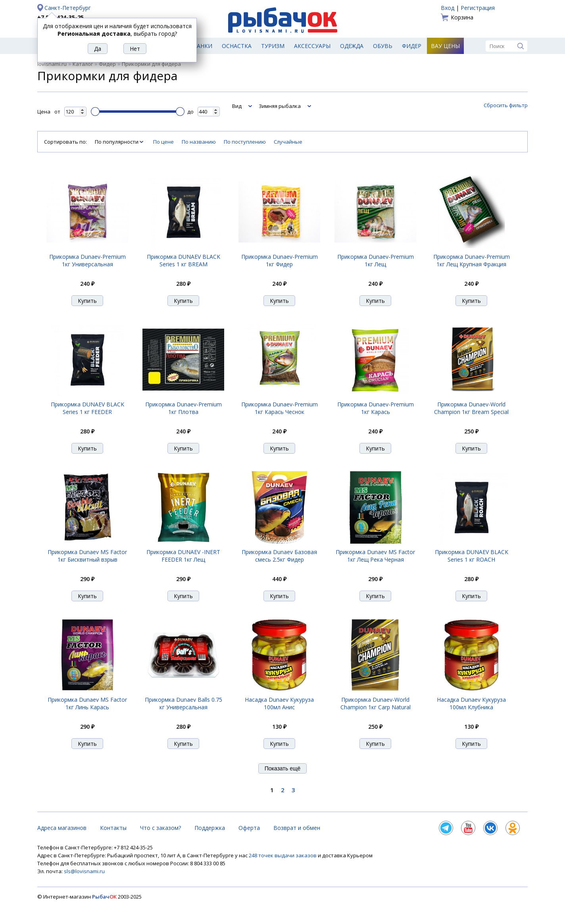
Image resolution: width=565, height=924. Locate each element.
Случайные (288, 142)
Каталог (83, 64)
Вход (448, 8)
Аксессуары (312, 46)
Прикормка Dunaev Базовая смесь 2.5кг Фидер (279, 556)
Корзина (462, 17)
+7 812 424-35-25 (61, 17)
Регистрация (478, 8)
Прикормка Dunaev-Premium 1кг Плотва (184, 408)
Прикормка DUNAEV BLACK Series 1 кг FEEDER (87, 408)
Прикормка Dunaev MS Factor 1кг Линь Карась (87, 703)
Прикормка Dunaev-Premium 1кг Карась (376, 408)
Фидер (412, 46)
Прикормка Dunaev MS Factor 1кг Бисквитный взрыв (87, 556)
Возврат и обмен (297, 828)
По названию (199, 142)
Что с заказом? (160, 828)
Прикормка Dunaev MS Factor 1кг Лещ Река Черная (375, 556)
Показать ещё (283, 768)
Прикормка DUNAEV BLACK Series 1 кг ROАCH (472, 556)
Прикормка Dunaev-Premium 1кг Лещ (376, 260)
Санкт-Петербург (68, 8)
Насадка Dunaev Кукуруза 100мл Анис (279, 703)
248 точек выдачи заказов (283, 855)
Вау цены (445, 46)
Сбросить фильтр (506, 105)
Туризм (273, 46)
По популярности (117, 142)
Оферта (249, 828)
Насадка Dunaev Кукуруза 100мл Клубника (471, 703)
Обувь (383, 46)
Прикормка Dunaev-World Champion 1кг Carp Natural (376, 703)
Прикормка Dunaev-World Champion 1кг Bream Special (471, 408)
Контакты (113, 828)
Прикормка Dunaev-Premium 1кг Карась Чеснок (280, 408)
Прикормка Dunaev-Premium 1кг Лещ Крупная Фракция (472, 260)
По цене (163, 142)
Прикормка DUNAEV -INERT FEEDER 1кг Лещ (183, 556)
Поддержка (210, 828)
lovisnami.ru (52, 64)
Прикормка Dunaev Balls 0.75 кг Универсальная (184, 703)
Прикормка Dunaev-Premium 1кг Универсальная (87, 260)
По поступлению (245, 142)
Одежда (352, 46)
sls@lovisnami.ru (84, 871)
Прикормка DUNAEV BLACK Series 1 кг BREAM (184, 260)
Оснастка (237, 46)
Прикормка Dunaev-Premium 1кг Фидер (280, 260)
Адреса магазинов (62, 828)
